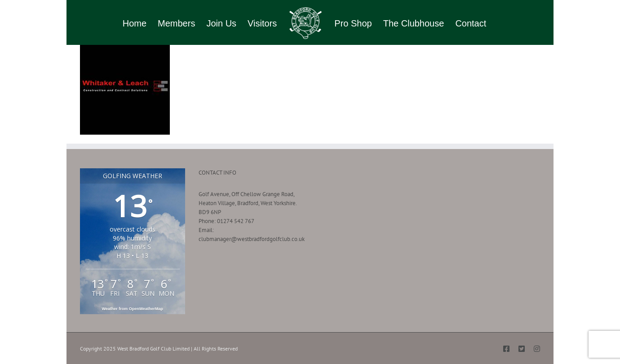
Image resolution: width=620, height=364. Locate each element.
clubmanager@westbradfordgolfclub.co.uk (252, 239)
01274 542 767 (236, 221)
